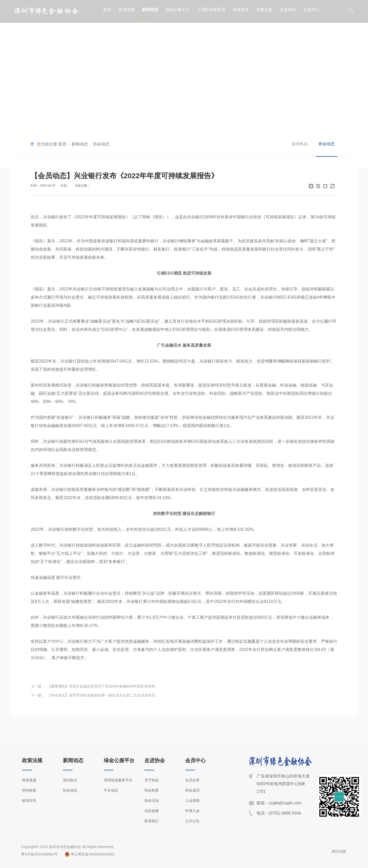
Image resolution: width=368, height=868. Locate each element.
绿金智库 (241, 10)
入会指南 (192, 801)
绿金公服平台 (178, 10)
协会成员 (192, 790)
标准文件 (29, 801)
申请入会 (192, 811)
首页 (107, 10)
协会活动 (152, 801)
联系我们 (152, 821)
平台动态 (111, 790)
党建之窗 (264, 10)
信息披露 (152, 811)
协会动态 (101, 144)
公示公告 (192, 821)
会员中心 (311, 10)
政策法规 (126, 10)
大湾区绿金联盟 (211, 10)
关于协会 (152, 780)
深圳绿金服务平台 (118, 780)
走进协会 (288, 10)
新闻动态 (150, 10)
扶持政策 (29, 790)
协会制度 (152, 790)
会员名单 (192, 780)
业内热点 (300, 144)
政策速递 (29, 780)
